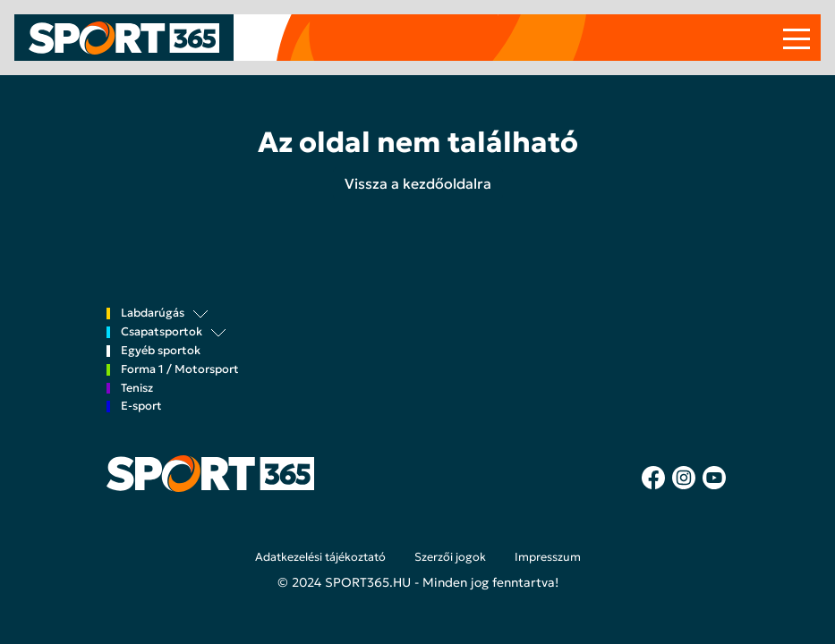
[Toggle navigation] (797, 38)
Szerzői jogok (450, 557)
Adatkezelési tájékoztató (320, 557)
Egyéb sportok (161, 351)
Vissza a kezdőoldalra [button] (418, 183)
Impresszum (548, 557)
